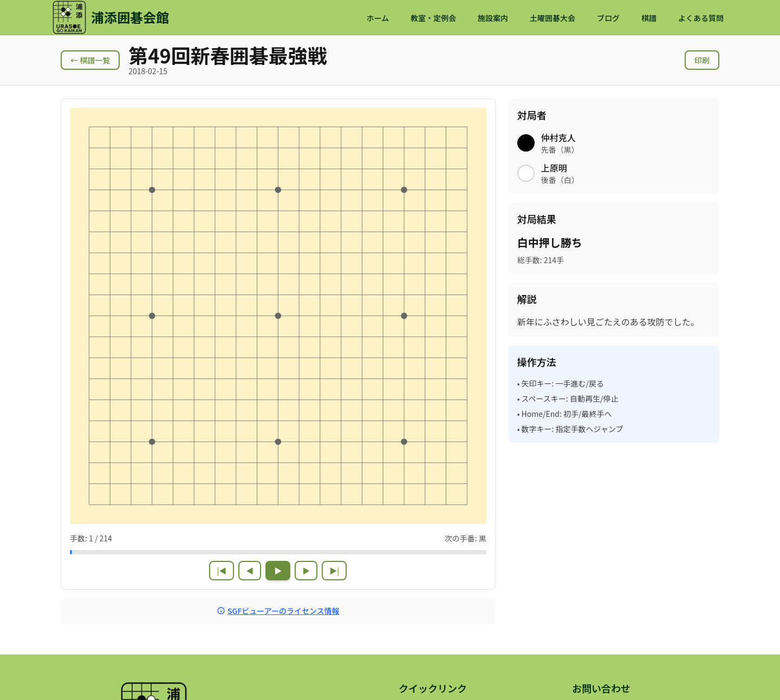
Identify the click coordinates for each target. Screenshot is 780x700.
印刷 (702, 60)
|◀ (222, 571)
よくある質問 (701, 18)
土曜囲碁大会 (552, 18)
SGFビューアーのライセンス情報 (278, 611)
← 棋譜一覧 (90, 60)
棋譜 (649, 18)
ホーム (378, 18)
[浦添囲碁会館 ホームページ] (110, 17)
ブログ (608, 18)
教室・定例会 (433, 18)
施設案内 (493, 18)
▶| (334, 571)
